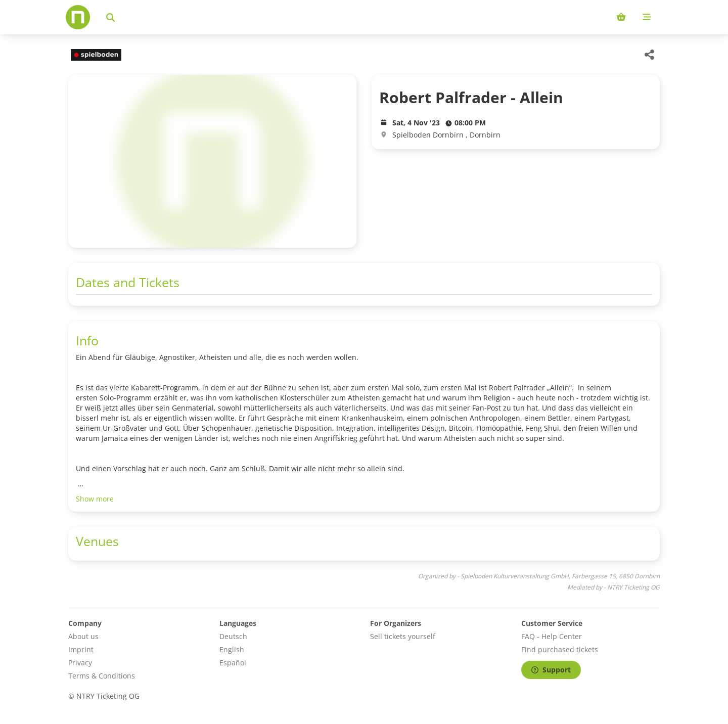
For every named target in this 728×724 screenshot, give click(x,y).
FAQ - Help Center (552, 636)
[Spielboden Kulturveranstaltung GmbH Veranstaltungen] (95, 55)
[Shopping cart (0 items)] (621, 17)
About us (83, 636)
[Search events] (110, 17)
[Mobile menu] (647, 17)
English (232, 649)
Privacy (80, 663)
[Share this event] (650, 55)
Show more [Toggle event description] (95, 499)
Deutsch (233, 636)
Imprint (81, 649)
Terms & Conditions (102, 676)
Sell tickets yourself (403, 636)
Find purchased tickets (560, 649)
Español (233, 663)
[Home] (78, 17)
